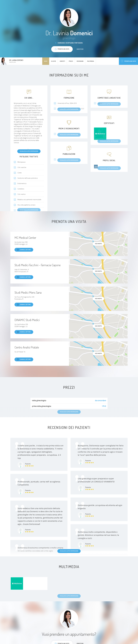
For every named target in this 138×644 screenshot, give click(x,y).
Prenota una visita (128, 61)
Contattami (80, 49)
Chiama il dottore (24, 250)
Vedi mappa (98, 244)
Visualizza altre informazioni (29, 151)
